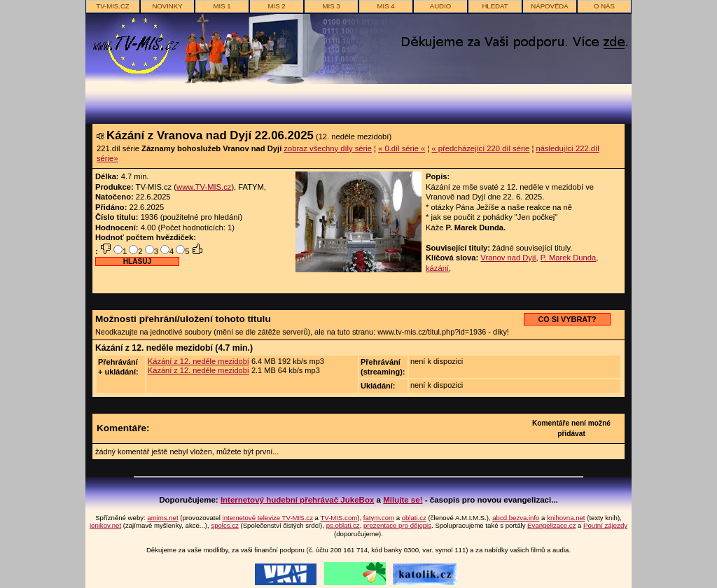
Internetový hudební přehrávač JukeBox (298, 500)
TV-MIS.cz (112, 6)
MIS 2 (276, 6)
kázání (437, 268)
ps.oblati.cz (343, 525)
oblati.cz (414, 518)
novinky (167, 6)
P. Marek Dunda (568, 258)
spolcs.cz (224, 525)
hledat (495, 6)
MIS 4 (385, 6)
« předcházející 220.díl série (480, 148)
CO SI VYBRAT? (567, 319)
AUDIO (440, 6)
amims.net (162, 518)
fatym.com (379, 518)
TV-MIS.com (339, 518)
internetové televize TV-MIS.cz (268, 518)
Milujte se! (403, 500)
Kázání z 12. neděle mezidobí (199, 361)
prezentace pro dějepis (397, 525)
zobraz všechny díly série (328, 148)
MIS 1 (222, 6)
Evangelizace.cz (551, 525)
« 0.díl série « (402, 148)
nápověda (549, 6)
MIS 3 (331, 6)
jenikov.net (105, 525)
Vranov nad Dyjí (508, 258)
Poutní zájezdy (605, 525)
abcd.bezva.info (516, 518)
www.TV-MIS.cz (204, 187)
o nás (604, 6)
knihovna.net (566, 518)
